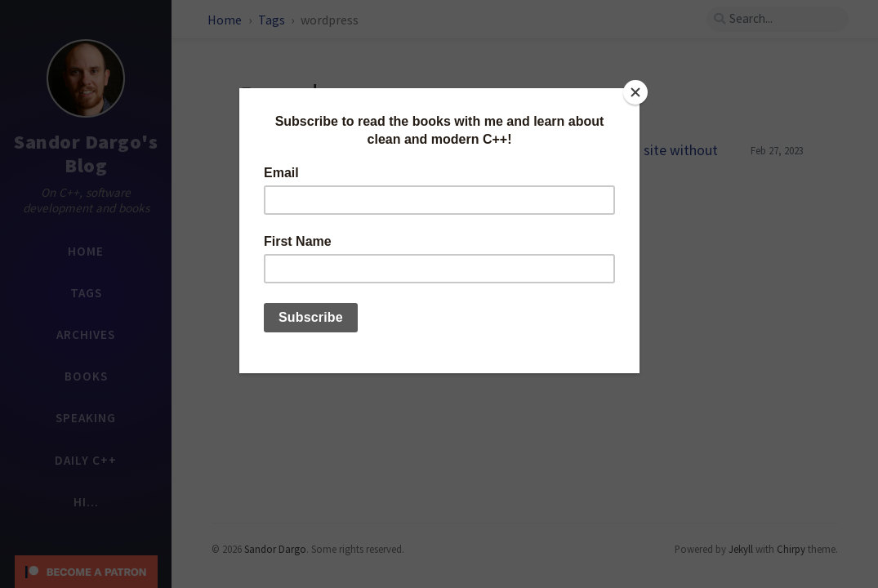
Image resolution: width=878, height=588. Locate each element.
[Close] (635, 92)
